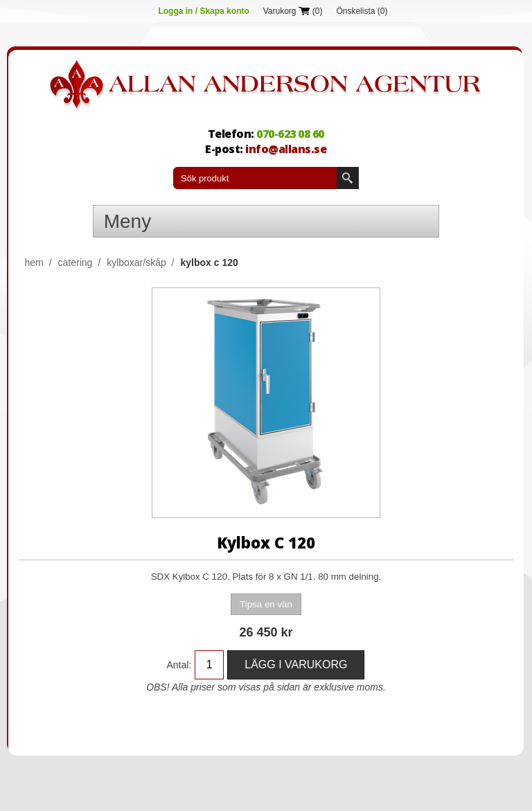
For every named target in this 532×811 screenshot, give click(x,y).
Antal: (179, 665)
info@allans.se (286, 149)
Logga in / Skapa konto (203, 11)
